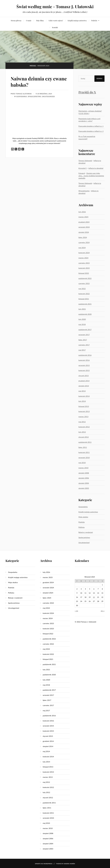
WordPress (48, 864)
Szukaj (99, 79)
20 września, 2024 (45, 94)
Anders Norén (69, 864)
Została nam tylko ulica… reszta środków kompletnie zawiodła (91, 176)
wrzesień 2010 (84, 458)
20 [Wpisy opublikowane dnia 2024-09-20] (94, 597)
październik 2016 (85, 355)
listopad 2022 (84, 273)
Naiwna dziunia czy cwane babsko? (39, 82)
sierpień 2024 (84, 232)
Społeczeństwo (34, 96)
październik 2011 (85, 442)
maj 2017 (82, 350)
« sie (76, 611)
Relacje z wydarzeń (86, 532)
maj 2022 (82, 289)
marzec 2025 (83, 217)
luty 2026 (82, 212)
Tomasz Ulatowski (24, 94)
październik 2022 (85, 278)
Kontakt (55, 27)
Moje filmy (40, 20)
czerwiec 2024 (84, 242)
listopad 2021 (84, 299)
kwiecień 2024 (84, 253)
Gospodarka (22, 96)
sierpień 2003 (84, 488)
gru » (103, 611)
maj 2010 (82, 463)
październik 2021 (85, 304)
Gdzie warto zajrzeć (56, 20)
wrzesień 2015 (84, 365)
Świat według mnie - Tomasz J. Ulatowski (55, 7)
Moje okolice (83, 517)
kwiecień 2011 (84, 452)
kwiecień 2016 (84, 360)
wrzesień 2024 (84, 227)
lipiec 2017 (83, 340)
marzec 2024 (83, 258)
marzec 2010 (83, 468)
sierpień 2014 (84, 386)
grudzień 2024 (84, 222)
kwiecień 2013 (84, 411)
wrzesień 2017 (84, 335)
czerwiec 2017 (84, 345)
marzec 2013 (83, 417)
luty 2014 (82, 401)
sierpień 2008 (84, 473)
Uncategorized (48, 96)
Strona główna (16, 20)
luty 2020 (82, 319)
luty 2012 (82, 432)
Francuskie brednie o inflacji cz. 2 (91, 131)
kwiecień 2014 (84, 396)
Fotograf (82, 173)
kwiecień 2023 (84, 268)
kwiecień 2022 (84, 294)
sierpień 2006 (84, 478)
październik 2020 (85, 314)
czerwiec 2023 (84, 263)
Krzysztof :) (83, 168)
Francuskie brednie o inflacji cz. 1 (91, 126)
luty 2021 (82, 309)
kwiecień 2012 (84, 427)
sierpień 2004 (84, 483)
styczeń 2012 (84, 437)
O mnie (29, 20)
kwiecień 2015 (84, 370)
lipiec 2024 (83, 237)
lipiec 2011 (83, 447)
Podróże (94, 20)
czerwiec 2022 (84, 283)
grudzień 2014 (84, 381)
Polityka (81, 527)
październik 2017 (85, 330)
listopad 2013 (84, 406)
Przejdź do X (87, 92)
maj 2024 (82, 248)
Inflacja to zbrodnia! (96, 168)
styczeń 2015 (84, 376)
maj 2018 (82, 324)
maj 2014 (82, 391)
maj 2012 (82, 422)
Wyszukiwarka (84, 191)
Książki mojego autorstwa (77, 20)
